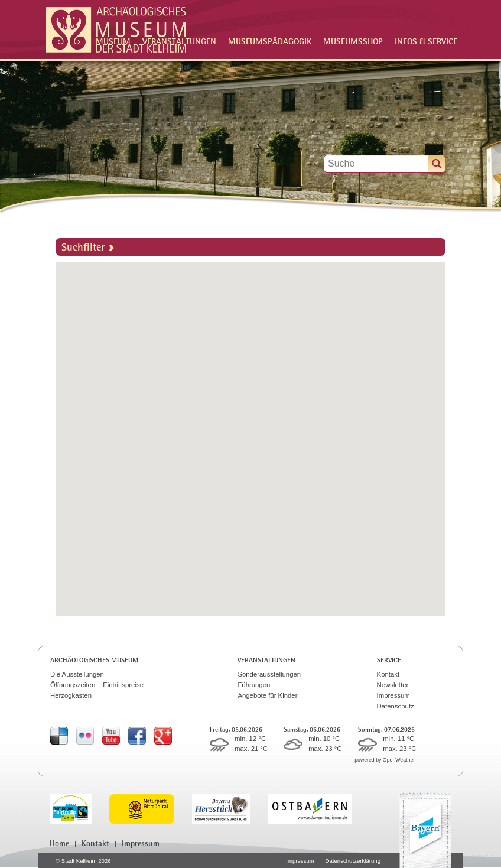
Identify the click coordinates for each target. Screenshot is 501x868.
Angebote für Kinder (267, 695)
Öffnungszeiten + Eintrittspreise (97, 685)
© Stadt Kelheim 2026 (83, 861)
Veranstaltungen (266, 660)
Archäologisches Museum (94, 660)
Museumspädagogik (270, 41)
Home (59, 843)
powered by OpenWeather (385, 760)
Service (389, 660)
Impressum (393, 695)
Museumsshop (353, 41)
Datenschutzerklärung (353, 861)
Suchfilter (88, 247)
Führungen (254, 685)
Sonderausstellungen (269, 674)
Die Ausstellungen (77, 674)
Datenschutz (396, 706)
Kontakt (388, 674)
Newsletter (393, 685)
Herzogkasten (71, 695)
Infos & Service (426, 41)
